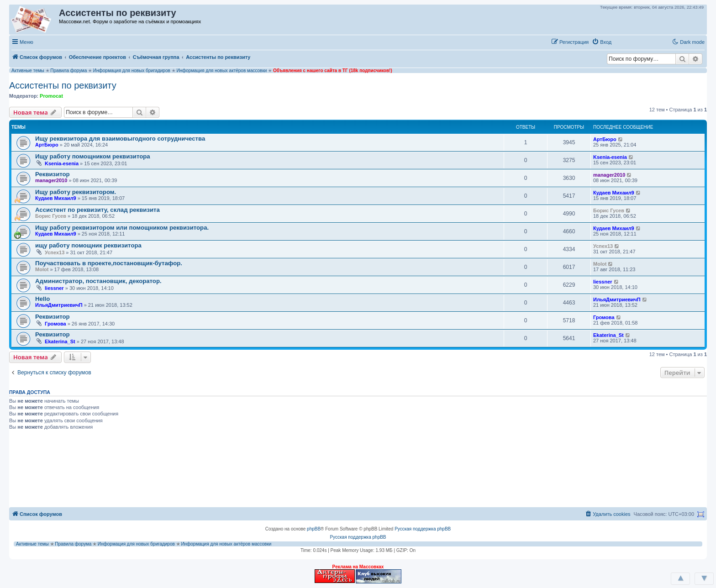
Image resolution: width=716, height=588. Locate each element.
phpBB (314, 529)
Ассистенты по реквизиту (63, 85)
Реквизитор (53, 174)
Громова (55, 324)
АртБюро (47, 145)
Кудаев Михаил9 (56, 198)
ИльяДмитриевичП (59, 305)
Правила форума (68, 71)
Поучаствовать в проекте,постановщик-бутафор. (109, 263)
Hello (42, 299)
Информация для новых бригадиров (132, 71)
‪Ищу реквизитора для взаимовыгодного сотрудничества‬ (120, 139)
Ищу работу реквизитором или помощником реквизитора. (122, 228)
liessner (54, 288)
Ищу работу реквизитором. (76, 192)
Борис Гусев (51, 216)
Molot (42, 269)
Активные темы (28, 71)
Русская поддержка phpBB (423, 529)
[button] (624, 42)
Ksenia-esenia (62, 163)
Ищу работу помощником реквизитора (93, 156)
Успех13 (55, 252)
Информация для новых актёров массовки (221, 71)
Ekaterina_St (60, 341)
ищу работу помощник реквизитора (88, 245)
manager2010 (51, 180)
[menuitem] (602, 42)
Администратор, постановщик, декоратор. (98, 281)
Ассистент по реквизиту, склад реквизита (97, 210)
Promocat (51, 96)
